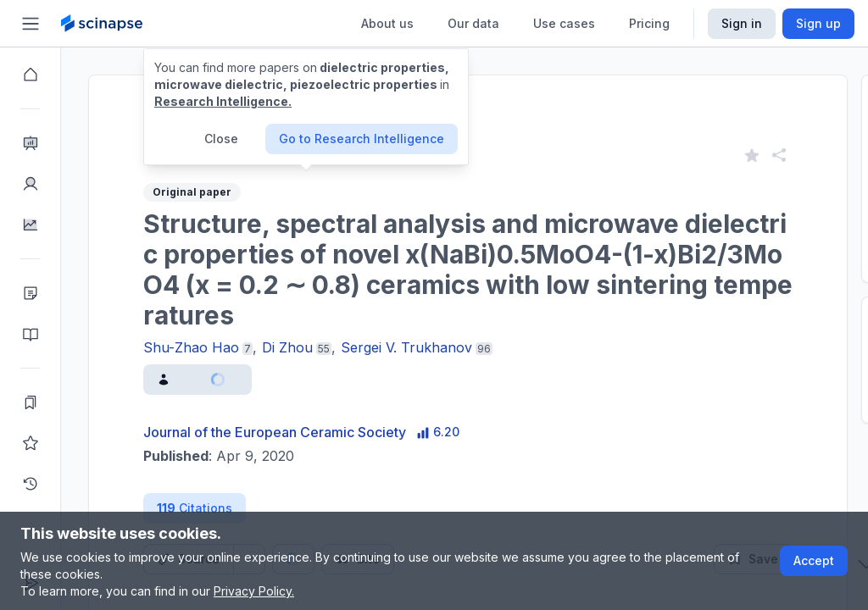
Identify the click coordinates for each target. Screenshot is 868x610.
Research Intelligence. (223, 101)
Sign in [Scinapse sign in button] (742, 23)
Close (221, 139)
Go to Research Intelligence (362, 139)
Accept (814, 560)
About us (387, 23)
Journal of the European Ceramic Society (275, 432)
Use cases (564, 23)
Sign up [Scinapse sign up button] (818, 23)
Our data (473, 23)
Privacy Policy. (254, 591)
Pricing (649, 23)
